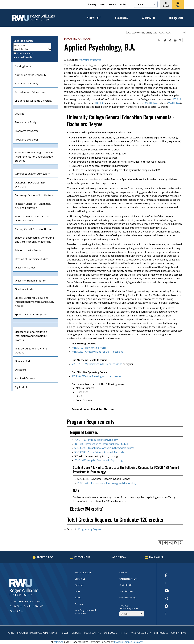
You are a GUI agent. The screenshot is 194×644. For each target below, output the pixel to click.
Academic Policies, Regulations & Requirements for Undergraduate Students (34, 156)
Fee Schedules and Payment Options (31, 351)
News (103, 4)
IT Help (124, 633)
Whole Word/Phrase (25, 53)
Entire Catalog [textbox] (20, 45)
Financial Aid (22, 361)
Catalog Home (23, 66)
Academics (121, 18)
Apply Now (119, 557)
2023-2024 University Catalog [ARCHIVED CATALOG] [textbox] (149, 33)
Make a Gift (156, 557)
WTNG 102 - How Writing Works (89, 348)
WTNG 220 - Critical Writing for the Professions (97, 352)
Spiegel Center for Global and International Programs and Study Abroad (35, 302)
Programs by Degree (27, 131)
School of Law (126, 591)
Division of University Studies (32, 259)
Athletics (124, 4)
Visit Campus (82, 557)
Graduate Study (24, 289)
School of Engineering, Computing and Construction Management (34, 240)
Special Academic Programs (31, 314)
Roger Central (92, 633)
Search (166, 6)
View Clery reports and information (85, 612)
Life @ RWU (176, 18)
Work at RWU (178, 633)
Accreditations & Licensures (31, 92)
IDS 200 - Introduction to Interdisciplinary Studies (101, 444)
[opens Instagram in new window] (167, 598)
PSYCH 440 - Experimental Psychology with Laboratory (107, 483)
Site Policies (161, 633)
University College (25, 268)
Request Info (45, 557)
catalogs (58, 642)
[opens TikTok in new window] (167, 614)
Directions (21, 370)
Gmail (65, 633)
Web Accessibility (141, 633)
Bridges (76, 633)
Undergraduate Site (128, 579)
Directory (92, 4)
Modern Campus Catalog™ (129, 642)
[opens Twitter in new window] (167, 583)
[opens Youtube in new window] (167, 591)
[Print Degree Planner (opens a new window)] (160, 40)
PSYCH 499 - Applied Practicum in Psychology (99, 460)
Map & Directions (83, 573)
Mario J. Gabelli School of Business (35, 229)
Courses (20, 114)
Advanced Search (23, 57)
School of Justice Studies (29, 250)
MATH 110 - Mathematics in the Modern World (97, 364)
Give (178, 6)
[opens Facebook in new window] (167, 575)
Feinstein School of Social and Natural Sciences (32, 218)
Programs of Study (26, 122)
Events (113, 4)
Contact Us (80, 579)
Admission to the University (31, 75)
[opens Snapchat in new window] (167, 606)
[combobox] (156, 33)
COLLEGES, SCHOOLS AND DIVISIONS (30, 185)
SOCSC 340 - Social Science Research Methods (99, 452)
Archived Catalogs (25, 378)
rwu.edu (123, 573)
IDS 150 (99, 103)
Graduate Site (126, 585)
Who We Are (94, 18)
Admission (148, 18)
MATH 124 (151, 103)
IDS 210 (177, 99)
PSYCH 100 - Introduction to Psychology (96, 440)
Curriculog (110, 633)
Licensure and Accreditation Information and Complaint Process (31, 336)
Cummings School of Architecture (34, 195)
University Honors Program (31, 281)
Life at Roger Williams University (34, 101)
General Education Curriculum (33, 174)
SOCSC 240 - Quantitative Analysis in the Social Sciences (104, 448)
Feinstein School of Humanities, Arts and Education (33, 206)
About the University (27, 83)
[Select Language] (132, 614)
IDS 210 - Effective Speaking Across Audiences (96, 376)
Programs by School (26, 140)
